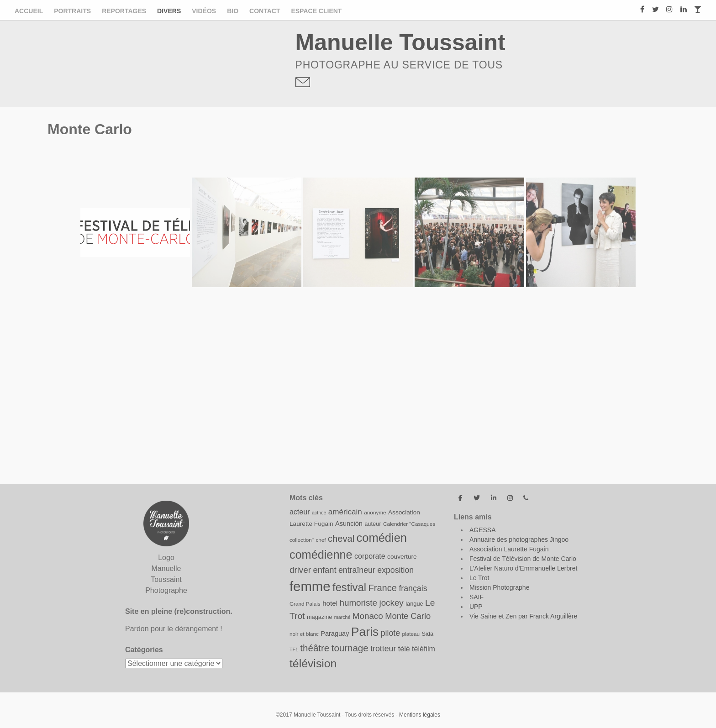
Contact (265, 11)
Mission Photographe (500, 587)
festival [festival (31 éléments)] (349, 587)
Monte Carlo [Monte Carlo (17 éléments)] (408, 616)
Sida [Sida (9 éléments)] (428, 634)
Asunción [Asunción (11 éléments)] (349, 524)
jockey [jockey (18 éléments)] (391, 603)
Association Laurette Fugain (509, 549)
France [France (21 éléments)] (382, 588)
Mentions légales (420, 715)
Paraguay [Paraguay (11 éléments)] (335, 634)
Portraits (72, 11)
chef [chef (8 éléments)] (321, 540)
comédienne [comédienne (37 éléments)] (321, 555)
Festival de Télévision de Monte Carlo (523, 559)
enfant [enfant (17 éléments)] (324, 570)
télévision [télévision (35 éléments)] (313, 663)
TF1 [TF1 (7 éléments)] (294, 649)
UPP (476, 607)
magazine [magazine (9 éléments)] (320, 617)
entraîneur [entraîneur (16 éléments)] (357, 570)
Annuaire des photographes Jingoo (519, 539)
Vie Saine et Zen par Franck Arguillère (523, 616)
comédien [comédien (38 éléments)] (382, 538)
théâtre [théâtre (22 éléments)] (315, 648)
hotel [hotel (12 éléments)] (330, 603)
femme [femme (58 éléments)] (310, 586)
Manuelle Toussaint (400, 42)
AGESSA (483, 530)
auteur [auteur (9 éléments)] (373, 524)
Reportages (124, 11)
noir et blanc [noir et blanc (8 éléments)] (304, 634)
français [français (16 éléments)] (413, 588)
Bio (233, 11)
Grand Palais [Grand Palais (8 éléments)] (305, 604)
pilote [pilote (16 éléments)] (390, 633)
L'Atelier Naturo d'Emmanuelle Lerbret (523, 568)
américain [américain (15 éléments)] (345, 512)
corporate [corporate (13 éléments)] (370, 556)
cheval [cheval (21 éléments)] (341, 539)
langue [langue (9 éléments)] (414, 604)
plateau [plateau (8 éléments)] (411, 634)
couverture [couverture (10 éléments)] (402, 557)
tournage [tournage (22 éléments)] (350, 648)
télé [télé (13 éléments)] (404, 649)
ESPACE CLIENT (316, 11)
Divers (169, 11)
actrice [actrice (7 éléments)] (319, 513)
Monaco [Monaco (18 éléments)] (368, 616)
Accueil (29, 11)
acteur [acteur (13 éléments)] (300, 512)
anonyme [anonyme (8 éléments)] (375, 512)
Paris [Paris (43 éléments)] (365, 632)
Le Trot (479, 578)
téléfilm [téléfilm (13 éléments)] (424, 649)
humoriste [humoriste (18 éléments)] (358, 603)
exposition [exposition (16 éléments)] (395, 570)
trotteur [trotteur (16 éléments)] (383, 649)
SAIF (476, 597)
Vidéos (204, 11)
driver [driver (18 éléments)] (300, 570)
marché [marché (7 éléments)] (342, 617)
